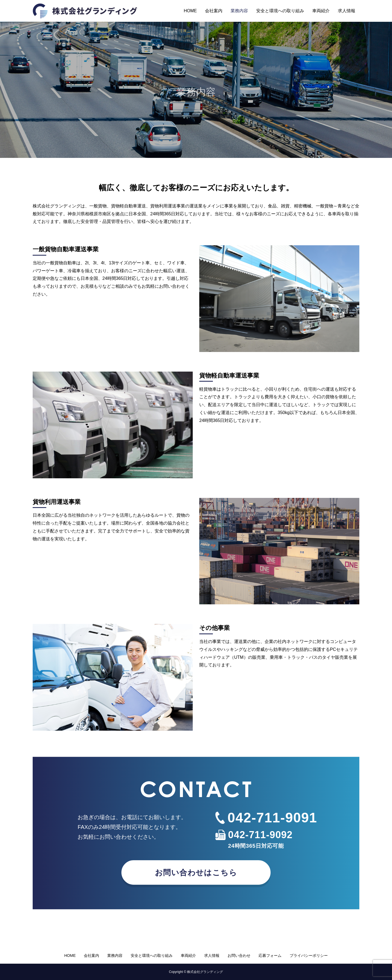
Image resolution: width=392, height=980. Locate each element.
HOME (190, 11)
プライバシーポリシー (309, 955)
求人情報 (347, 11)
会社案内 (214, 11)
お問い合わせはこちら (196, 873)
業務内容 (239, 11)
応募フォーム (270, 955)
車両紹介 (321, 11)
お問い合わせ (239, 955)
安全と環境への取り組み (280, 11)
